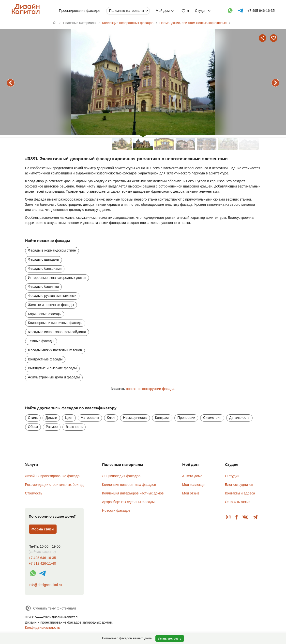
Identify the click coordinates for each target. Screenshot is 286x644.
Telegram (255, 517)
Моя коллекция (194, 485)
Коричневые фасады (45, 314)
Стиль (33, 418)
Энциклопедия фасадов (121, 476)
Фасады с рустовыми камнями (52, 296)
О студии (232, 476)
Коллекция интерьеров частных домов (133, 493)
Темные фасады (41, 341)
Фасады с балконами (45, 269)
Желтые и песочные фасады (51, 305)
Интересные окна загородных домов (57, 278)
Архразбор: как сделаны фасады (128, 502)
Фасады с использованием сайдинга (57, 332)
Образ (33, 427)
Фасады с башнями (44, 287)
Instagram (228, 517)
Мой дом (162, 11)
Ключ (111, 418)
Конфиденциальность (43, 627)
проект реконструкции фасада (150, 389)
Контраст (162, 418)
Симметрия (212, 418)
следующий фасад (275, 83)
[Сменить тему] (51, 608)
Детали (51, 418)
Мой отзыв (191, 493)
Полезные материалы (126, 11)
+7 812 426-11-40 (42, 564)
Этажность (74, 427)
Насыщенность (135, 418)
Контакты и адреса (240, 493)
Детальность (239, 418)
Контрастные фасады (45, 359)
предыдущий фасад (11, 83)
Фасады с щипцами (44, 259)
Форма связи (43, 529)
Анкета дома (192, 476)
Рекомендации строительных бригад (54, 485)
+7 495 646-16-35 (42, 558)
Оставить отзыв (238, 502)
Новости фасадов (116, 510)
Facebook (236, 517)
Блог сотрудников (239, 485)
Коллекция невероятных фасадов (129, 485)
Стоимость (34, 493)
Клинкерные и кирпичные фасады (55, 323)
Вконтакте (245, 517)
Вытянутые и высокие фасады (52, 368)
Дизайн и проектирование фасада (52, 476)
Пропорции (186, 418)
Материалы (90, 418)
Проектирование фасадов (80, 11)
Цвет (69, 418)
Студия (201, 11)
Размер (52, 427)
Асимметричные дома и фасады (54, 377)
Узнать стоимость (170, 639)
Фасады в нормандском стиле (52, 250)
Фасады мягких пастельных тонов (55, 350)
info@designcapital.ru (45, 585)
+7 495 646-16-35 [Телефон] (261, 11)
